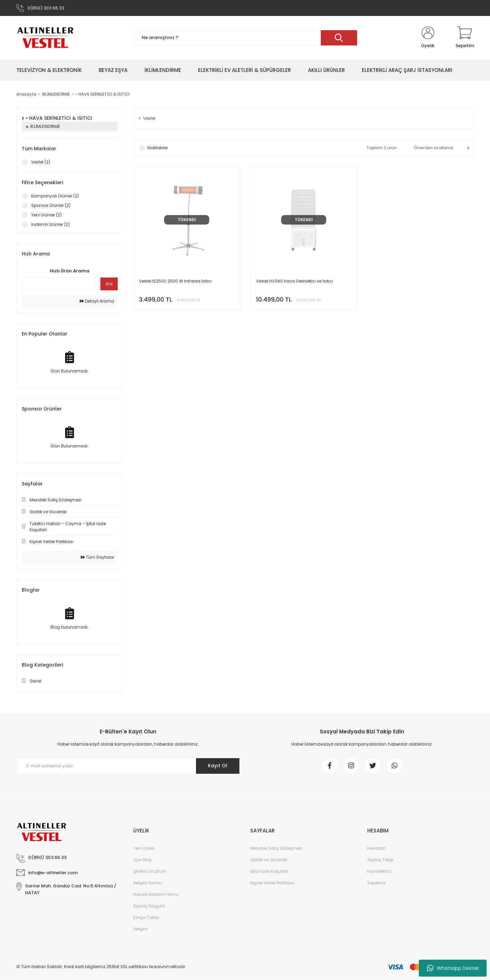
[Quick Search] (58, 284)
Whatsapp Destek (453, 968)
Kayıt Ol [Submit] (217, 766)
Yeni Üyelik (144, 849)
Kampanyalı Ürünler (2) (55, 196)
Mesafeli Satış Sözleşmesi (276, 849)
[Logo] (45, 38)
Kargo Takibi (146, 918)
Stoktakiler (157, 148)
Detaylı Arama (97, 301)
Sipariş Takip (380, 860)
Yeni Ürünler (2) (46, 215)
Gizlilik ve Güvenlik (269, 860)
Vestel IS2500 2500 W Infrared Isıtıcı (175, 281)
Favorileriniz (379, 872)
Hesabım (377, 849)
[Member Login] (428, 38)
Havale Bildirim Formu (156, 895)
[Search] (245, 38)
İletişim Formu (148, 883)
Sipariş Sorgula (149, 907)
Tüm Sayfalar (97, 558)
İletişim (140, 930)
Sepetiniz (376, 883)
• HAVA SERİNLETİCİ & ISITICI (103, 94)
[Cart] (465, 38)
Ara (109, 284)
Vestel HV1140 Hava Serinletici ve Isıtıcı (295, 281)
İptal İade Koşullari (269, 872)
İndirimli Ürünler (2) (51, 225)
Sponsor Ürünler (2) (51, 206)
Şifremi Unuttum (150, 872)
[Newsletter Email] (128, 766)
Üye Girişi (142, 860)
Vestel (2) (41, 162)
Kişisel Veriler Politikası (272, 883)
